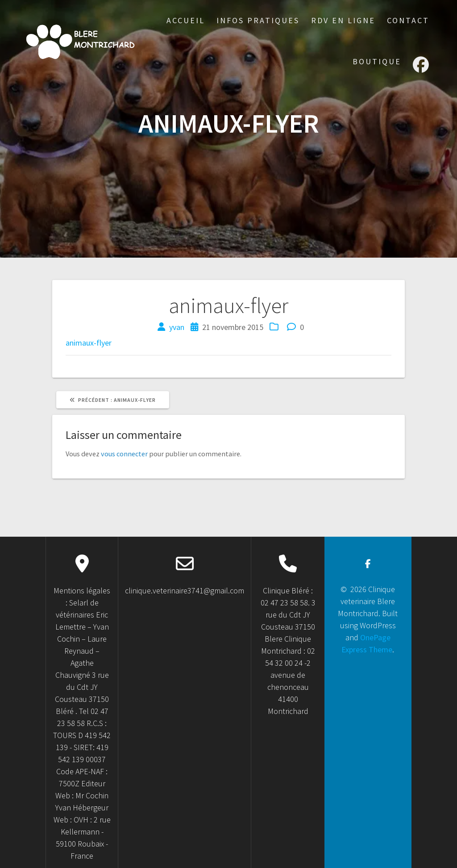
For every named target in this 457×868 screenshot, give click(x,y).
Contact (408, 20)
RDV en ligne (343, 20)
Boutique (377, 61)
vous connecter (124, 454)
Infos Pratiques (258, 20)
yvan (177, 327)
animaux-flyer (89, 343)
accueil (186, 20)
